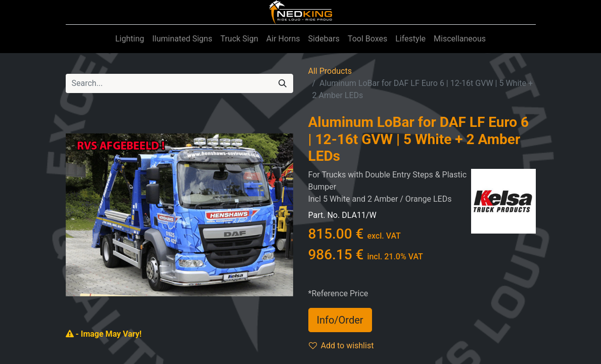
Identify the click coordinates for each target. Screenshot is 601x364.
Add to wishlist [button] (341, 346)
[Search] (283, 83)
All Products (330, 71)
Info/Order (340, 320)
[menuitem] (130, 39)
